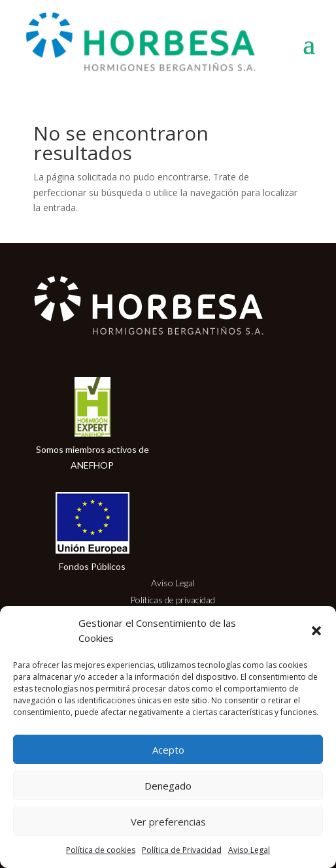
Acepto (168, 750)
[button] (316, 631)
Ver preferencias (168, 822)
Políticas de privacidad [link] (173, 600)
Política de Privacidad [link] (182, 850)
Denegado (168, 786)
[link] (152, 43)
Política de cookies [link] (101, 850)
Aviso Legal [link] (249, 850)
